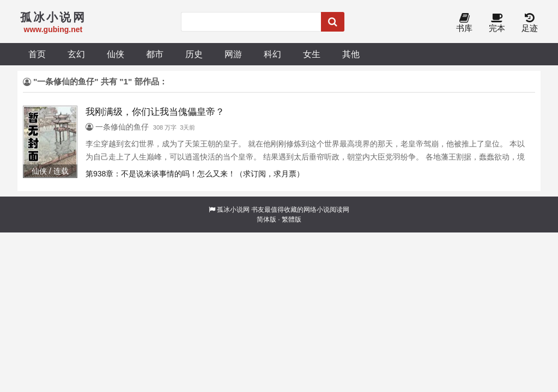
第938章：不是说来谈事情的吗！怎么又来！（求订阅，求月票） (195, 174)
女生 (312, 54)
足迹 (530, 23)
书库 (464, 23)
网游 (233, 54)
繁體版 (292, 219)
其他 (351, 54)
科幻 (272, 54)
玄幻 (76, 54)
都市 (155, 54)
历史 (194, 54)
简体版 (266, 219)
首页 (37, 54)
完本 (497, 23)
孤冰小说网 (233, 210)
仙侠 (116, 54)
